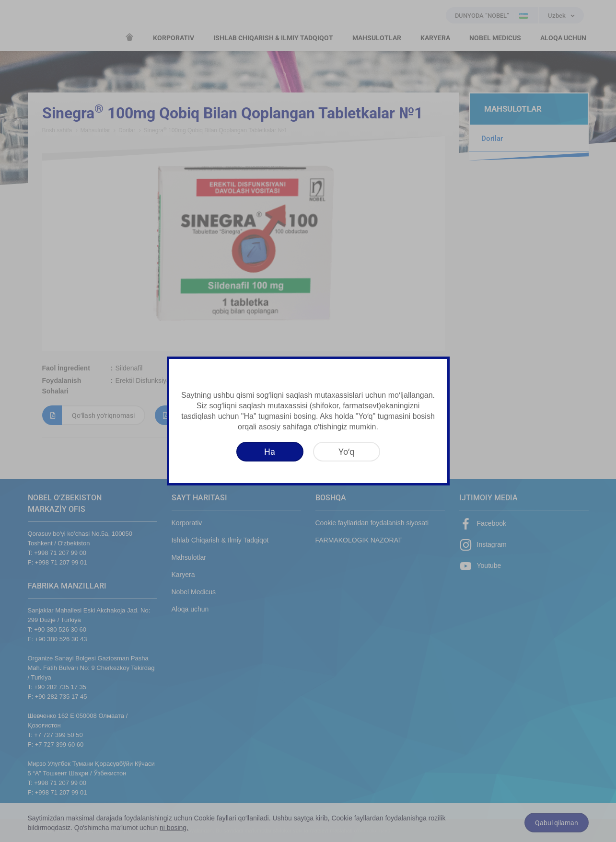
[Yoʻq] (347, 452)
